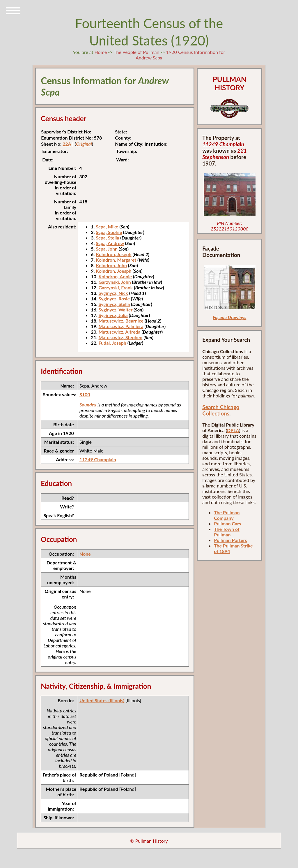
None (85, 554)
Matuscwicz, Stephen (121, 337)
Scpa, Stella (107, 238)
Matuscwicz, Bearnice (121, 321)
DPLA (233, 430)
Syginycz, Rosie (114, 299)
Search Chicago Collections (221, 410)
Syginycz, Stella (114, 304)
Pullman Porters (230, 540)
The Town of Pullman (227, 532)
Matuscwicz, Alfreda (120, 332)
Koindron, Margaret (116, 260)
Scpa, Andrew (110, 243)
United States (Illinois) (102, 700)
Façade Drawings (229, 317)
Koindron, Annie (115, 276)
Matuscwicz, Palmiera (121, 326)
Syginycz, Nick (113, 293)
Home (101, 52)
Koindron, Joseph (113, 254)
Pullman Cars (227, 523)
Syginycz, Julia (113, 315)
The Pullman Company (227, 515)
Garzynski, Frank (116, 287)
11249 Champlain (98, 459)
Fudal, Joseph (112, 343)
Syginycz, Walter (116, 310)
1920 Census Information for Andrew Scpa (180, 55)
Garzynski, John (115, 282)
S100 (85, 394)
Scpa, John (107, 249)
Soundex (88, 405)
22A (67, 144)
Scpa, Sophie (109, 232)
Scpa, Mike (107, 227)
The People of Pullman (136, 52)
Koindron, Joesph (113, 271)
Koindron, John (111, 265)
